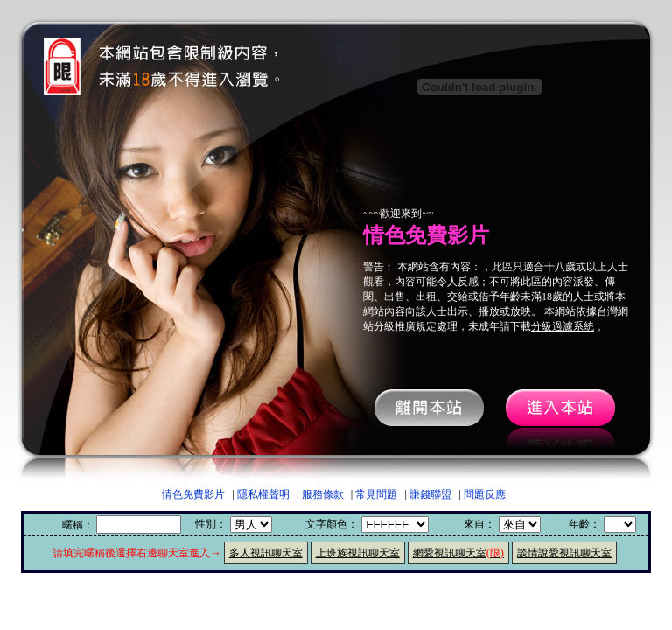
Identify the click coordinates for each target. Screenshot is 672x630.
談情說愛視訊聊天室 (564, 553)
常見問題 (376, 494)
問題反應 (485, 494)
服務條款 (323, 494)
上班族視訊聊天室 (358, 553)
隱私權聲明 (263, 494)
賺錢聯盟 (430, 494)
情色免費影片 (193, 494)
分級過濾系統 (563, 326)
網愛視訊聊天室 (458, 553)
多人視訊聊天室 (266, 553)
